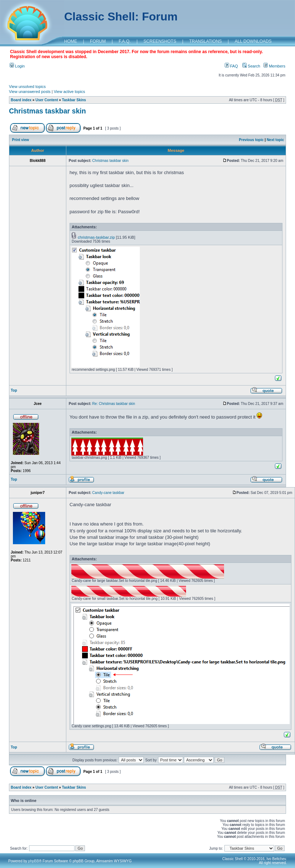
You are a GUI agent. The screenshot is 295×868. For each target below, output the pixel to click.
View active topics (69, 92)
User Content (47, 100)
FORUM (98, 41)
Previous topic (251, 140)
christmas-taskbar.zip (96, 237)
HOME (71, 41)
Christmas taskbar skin (47, 111)
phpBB (34, 861)
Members (274, 66)
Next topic (275, 140)
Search (251, 66)
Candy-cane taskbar (108, 493)
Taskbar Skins (74, 100)
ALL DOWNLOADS (253, 41)
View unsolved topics (27, 87)
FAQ (231, 66)
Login (17, 66)
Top (14, 390)
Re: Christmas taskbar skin (113, 404)
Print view (21, 140)
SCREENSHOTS (160, 41)
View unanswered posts (30, 92)
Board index (21, 100)
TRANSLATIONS (206, 41)
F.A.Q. (125, 41)
